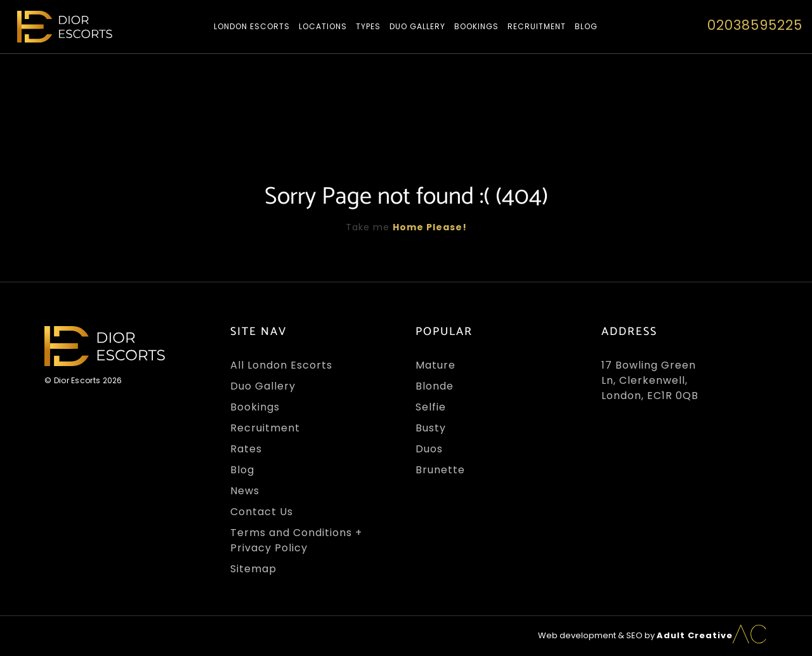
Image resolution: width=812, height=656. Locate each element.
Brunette (440, 470)
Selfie (431, 407)
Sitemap (253, 569)
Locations (323, 26)
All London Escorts (281, 365)
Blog (586, 26)
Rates (246, 449)
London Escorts (252, 26)
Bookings (476, 26)
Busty (431, 428)
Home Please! (430, 227)
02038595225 (755, 25)
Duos (429, 449)
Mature (435, 365)
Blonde (435, 386)
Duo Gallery (417, 26)
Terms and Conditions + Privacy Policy (296, 540)
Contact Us (262, 512)
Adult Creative (695, 635)
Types (368, 26)
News (245, 491)
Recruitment (537, 26)
